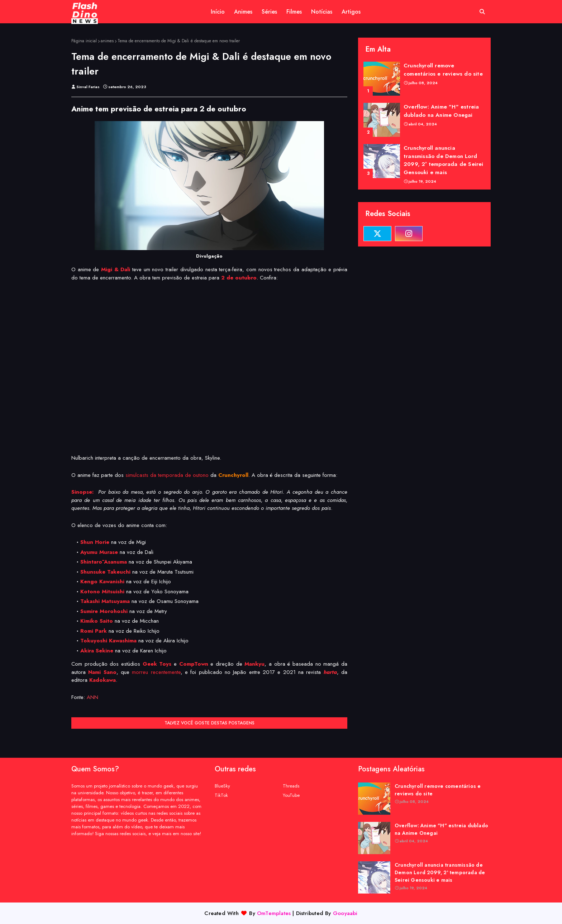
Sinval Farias (88, 87)
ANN (92, 697)
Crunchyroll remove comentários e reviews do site (443, 70)
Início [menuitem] (218, 12)
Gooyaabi (345, 913)
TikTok (221, 795)
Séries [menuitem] (269, 12)
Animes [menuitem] (243, 12)
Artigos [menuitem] (351, 12)
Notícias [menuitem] (322, 12)
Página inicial (84, 41)
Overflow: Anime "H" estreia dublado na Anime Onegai (441, 111)
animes (107, 41)
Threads (291, 786)
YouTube (291, 795)
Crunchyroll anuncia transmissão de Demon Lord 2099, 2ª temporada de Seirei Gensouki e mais (444, 160)
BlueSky (222, 786)
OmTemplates (274, 913)
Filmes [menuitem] (294, 12)
